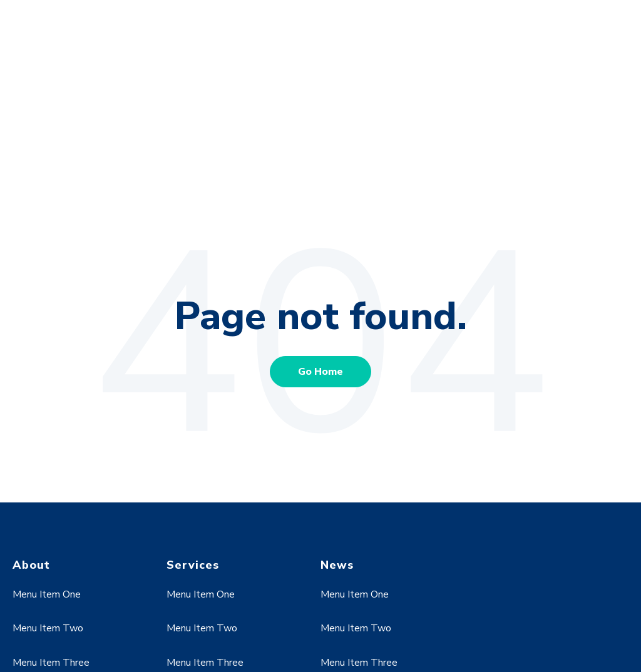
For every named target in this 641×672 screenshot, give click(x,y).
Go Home (320, 283)
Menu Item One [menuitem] (47, 506)
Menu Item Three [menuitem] (51, 574)
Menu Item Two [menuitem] (48, 540)
